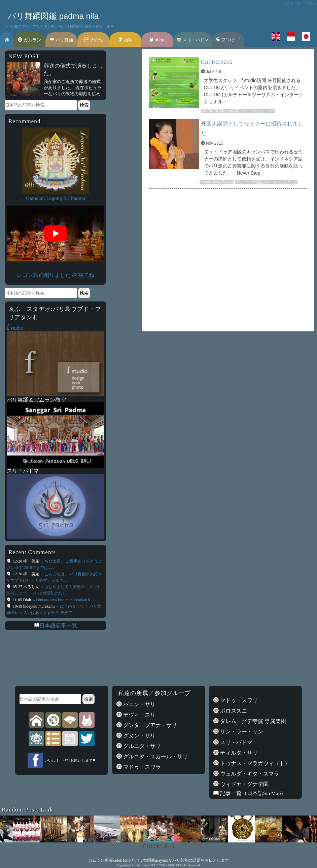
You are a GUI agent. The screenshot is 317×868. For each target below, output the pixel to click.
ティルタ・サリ (238, 753)
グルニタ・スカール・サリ (155, 756)
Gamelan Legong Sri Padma (56, 198)
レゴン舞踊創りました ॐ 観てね (56, 275)
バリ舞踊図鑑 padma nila (53, 16)
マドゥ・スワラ (141, 767)
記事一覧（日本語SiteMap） (253, 793)
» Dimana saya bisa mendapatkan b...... (64, 600)
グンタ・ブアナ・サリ (149, 725)
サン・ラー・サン (241, 732)
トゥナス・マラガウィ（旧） (254, 763)
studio (15, 328)
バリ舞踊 (61, 40)
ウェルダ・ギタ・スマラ (249, 774)
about (157, 40)
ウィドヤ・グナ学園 (244, 784)
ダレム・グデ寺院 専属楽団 (252, 721)
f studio (136, 865)
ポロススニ (233, 711)
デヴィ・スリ (139, 715)
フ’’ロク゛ (228, 40)
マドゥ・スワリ (238, 700)
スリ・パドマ (193, 40)
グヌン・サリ (139, 736)
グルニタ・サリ (141, 746)
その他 (94, 40)
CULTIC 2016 (217, 62)
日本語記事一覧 (58, 626)
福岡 (125, 40)
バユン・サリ (139, 704)
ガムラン (29, 40)
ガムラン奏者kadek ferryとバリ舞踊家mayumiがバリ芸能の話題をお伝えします (158, 860)
